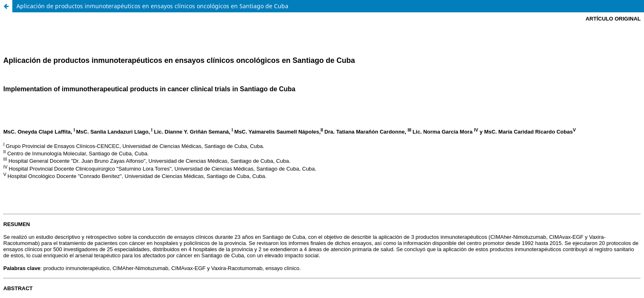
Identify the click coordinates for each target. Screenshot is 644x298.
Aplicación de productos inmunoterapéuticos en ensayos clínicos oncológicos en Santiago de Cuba (152, 6)
